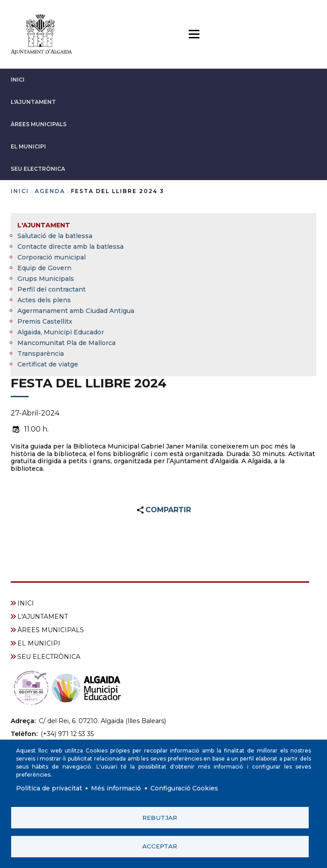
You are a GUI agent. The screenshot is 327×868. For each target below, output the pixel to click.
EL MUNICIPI (28, 146)
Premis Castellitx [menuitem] (45, 321)
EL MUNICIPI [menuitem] (39, 643)
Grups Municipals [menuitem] (46, 279)
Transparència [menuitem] (41, 354)
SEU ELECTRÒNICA (38, 169)
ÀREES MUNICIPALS (39, 124)
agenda (50, 191)
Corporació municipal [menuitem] (52, 257)
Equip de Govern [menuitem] (44, 268)
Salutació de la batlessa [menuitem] (55, 236)
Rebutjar (160, 817)
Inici (20, 191)
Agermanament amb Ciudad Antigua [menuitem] (76, 311)
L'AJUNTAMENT (33, 102)
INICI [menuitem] (26, 603)
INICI (18, 80)
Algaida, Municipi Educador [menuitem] (61, 332)
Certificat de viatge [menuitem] (48, 364)
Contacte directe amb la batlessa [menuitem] (70, 247)
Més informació (116, 788)
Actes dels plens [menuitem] (44, 300)
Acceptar (160, 846)
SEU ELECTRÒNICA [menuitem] (49, 657)
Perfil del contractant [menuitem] (52, 289)
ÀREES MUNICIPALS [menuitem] (51, 630)
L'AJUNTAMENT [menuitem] (44, 225)
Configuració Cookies (184, 788)
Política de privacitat (49, 788)
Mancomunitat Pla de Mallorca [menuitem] (66, 343)
